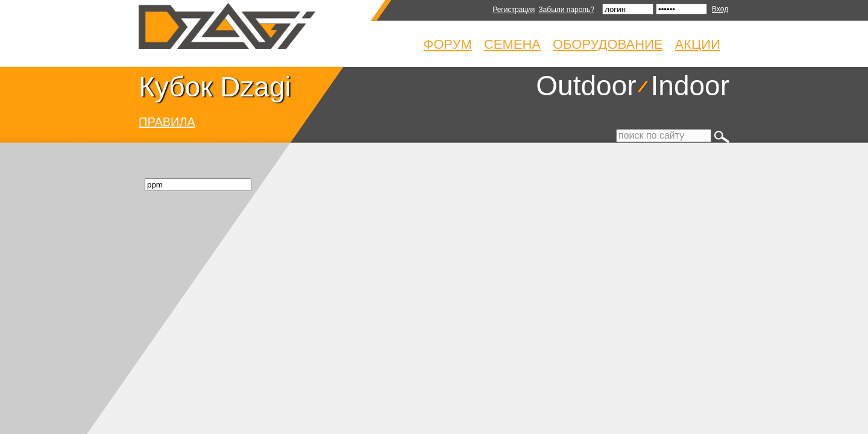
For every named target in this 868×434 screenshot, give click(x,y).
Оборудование (608, 44)
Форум (448, 44)
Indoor (690, 86)
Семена (512, 44)
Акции (698, 44)
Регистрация (514, 10)
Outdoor (586, 86)
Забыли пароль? (566, 10)
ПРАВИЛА (167, 122)
